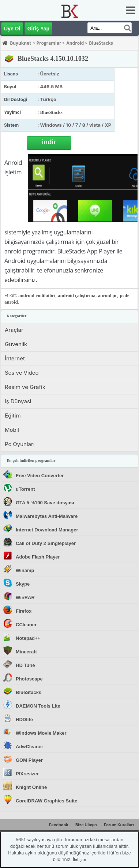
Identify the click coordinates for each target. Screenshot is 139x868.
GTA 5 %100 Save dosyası (45, 503)
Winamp (25, 570)
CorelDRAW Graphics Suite (46, 801)
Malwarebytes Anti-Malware (47, 516)
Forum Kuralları (119, 825)
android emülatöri (37, 295)
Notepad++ (28, 638)
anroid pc (108, 295)
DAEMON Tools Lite (38, 706)
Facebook (59, 825)
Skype (23, 584)
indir (49, 142)
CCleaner (26, 625)
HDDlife (24, 719)
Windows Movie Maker (41, 733)
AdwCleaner (29, 747)
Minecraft (26, 652)
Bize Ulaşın (86, 825)
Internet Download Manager (47, 530)
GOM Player (29, 760)
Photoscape (29, 679)
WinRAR (25, 598)
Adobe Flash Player (38, 557)
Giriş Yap (38, 29)
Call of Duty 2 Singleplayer (46, 543)
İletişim (79, 860)
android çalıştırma (77, 295)
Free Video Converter (40, 476)
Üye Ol (12, 29)
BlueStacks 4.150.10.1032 (53, 59)
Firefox (24, 611)
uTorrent (25, 489)
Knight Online (31, 787)
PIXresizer (27, 774)
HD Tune (25, 665)
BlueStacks (51, 112)
